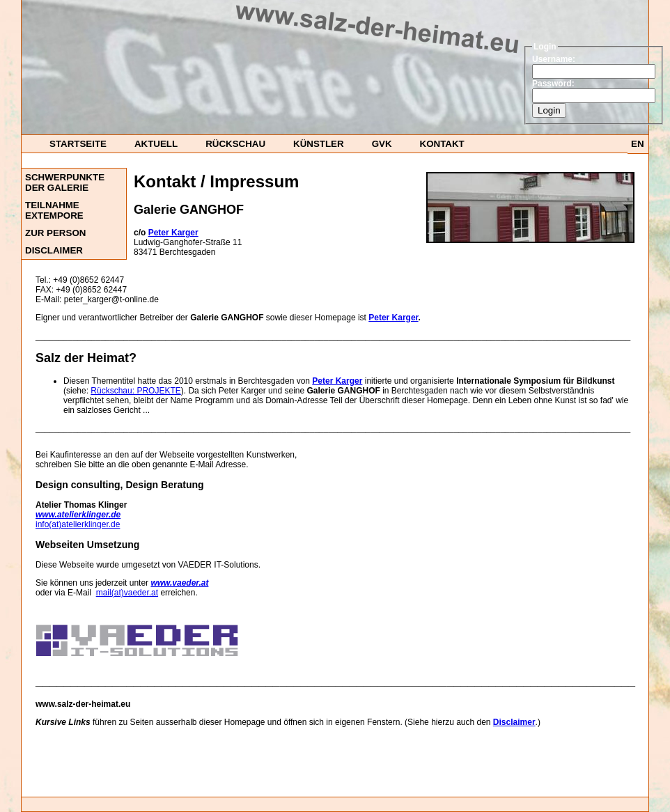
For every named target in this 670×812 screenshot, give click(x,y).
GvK (382, 144)
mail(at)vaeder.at (127, 593)
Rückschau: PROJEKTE (135, 391)
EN (638, 144)
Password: (553, 84)
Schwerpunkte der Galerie (65, 182)
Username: (554, 59)
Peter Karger (393, 318)
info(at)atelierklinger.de (78, 524)
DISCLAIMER (54, 250)
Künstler (319, 144)
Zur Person (55, 233)
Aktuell (156, 144)
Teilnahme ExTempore (54, 210)
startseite (78, 144)
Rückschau (235, 144)
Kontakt (442, 144)
